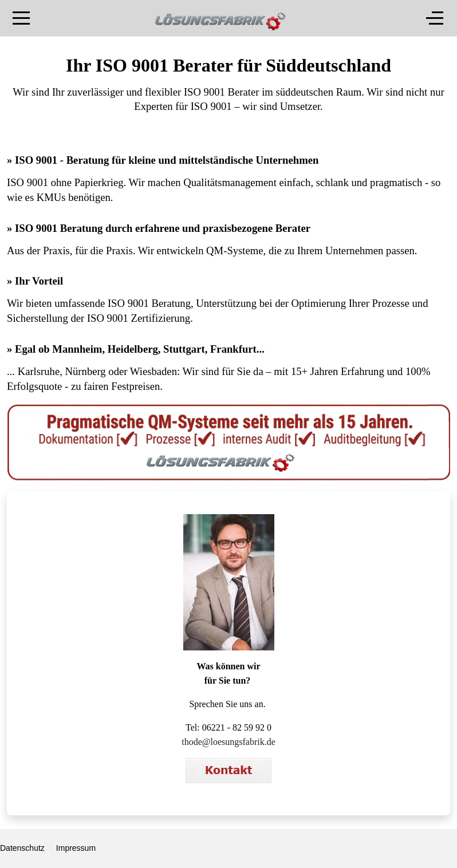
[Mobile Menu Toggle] (21, 18)
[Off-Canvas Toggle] (435, 18)
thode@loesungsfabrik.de (229, 742)
